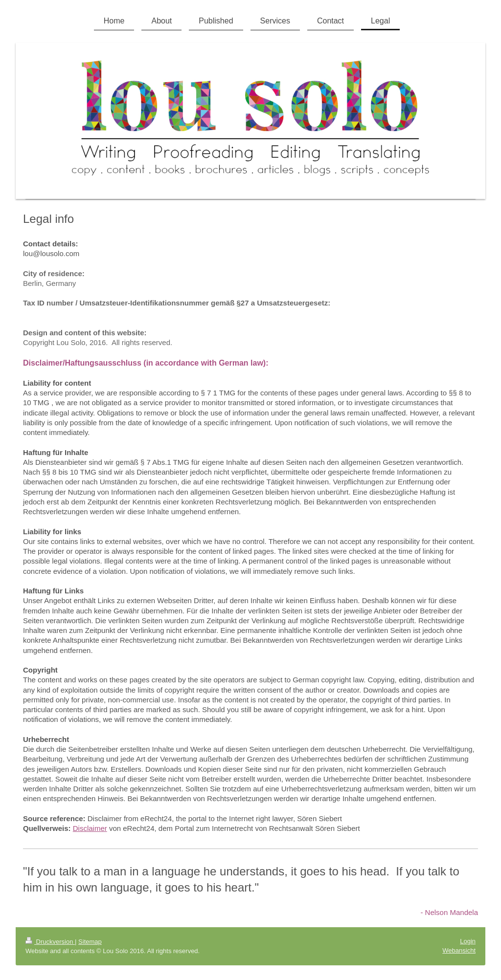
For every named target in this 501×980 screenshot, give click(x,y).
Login (468, 941)
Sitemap (90, 942)
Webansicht (459, 950)
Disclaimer (90, 828)
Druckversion (50, 942)
